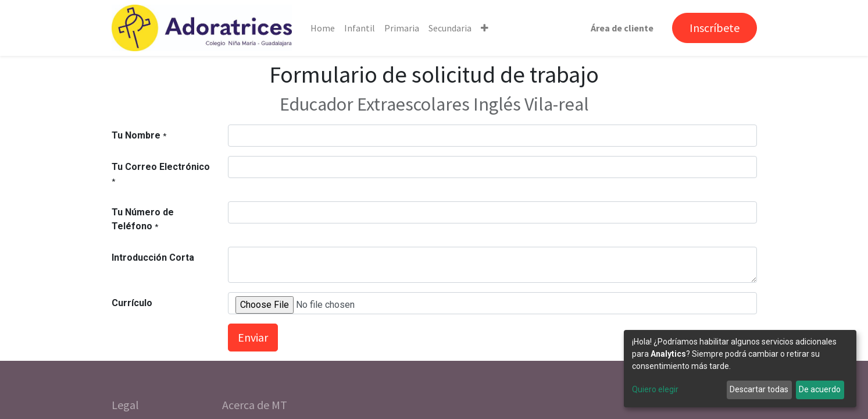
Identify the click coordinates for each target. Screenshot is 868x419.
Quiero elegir (655, 389)
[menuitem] (323, 28)
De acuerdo (820, 389)
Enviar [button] (253, 337)
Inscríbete (715, 28)
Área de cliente (622, 28)
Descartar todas (759, 389)
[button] (485, 28)
